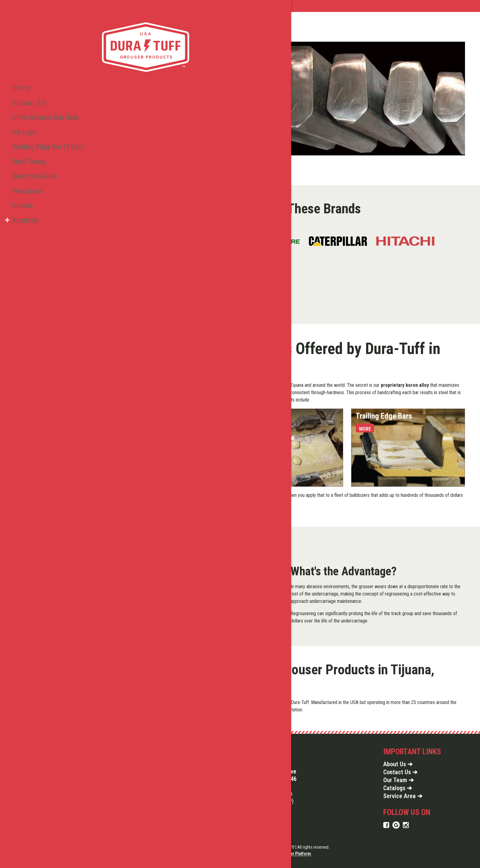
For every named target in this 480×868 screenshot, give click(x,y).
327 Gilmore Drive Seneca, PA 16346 (274, 775)
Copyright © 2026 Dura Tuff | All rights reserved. (288, 847)
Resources (25, 166)
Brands (21, 179)
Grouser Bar (26, 85)
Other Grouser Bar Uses (40, 98)
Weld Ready (26, 139)
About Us (23, 193)
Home (116, 6)
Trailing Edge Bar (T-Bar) (41, 125)
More (121, 429)
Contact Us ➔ (400, 772)
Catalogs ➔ (398, 788)
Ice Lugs (22, 112)
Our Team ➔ (399, 780)
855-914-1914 (269, 786)
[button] (7, 193)
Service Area (146, 6)
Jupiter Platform (296, 854)
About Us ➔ (398, 764)
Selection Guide (31, 152)
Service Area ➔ (403, 796)
